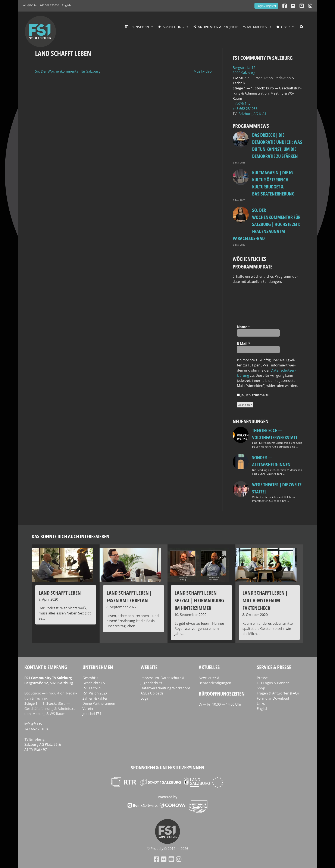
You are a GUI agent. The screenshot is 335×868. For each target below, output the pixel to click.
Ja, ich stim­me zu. (254, 395)
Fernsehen (139, 27)
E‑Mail (244, 343)
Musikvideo (203, 71)
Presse (262, 678)
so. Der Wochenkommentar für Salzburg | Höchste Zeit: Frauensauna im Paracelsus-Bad (267, 224)
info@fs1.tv (30, 5)
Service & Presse (274, 667)
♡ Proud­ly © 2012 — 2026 (167, 849)
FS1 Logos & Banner (273, 683)
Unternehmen (98, 667)
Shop (261, 688)
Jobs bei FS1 (92, 714)
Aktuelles (209, 667)
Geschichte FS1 (95, 683)
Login (145, 698)
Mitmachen (257, 27)
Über (285, 27)
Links (261, 703)
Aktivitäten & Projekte (218, 27)
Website (149, 667)
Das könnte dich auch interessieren (71, 536)
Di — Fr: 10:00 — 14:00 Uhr (220, 704)
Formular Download (273, 698)
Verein (88, 709)
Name (243, 327)
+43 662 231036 (49, 5)
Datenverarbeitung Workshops (166, 688)
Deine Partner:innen (99, 703)
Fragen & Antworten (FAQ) (278, 693)
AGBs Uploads (152, 693)
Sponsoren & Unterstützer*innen (167, 767)
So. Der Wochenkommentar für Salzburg (68, 71)
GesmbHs (90, 678)
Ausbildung (173, 27)
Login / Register (266, 6)
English (66, 5)
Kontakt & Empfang (46, 667)
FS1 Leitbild (92, 688)
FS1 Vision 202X (95, 693)
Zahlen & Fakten (95, 698)
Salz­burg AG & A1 (252, 114)
